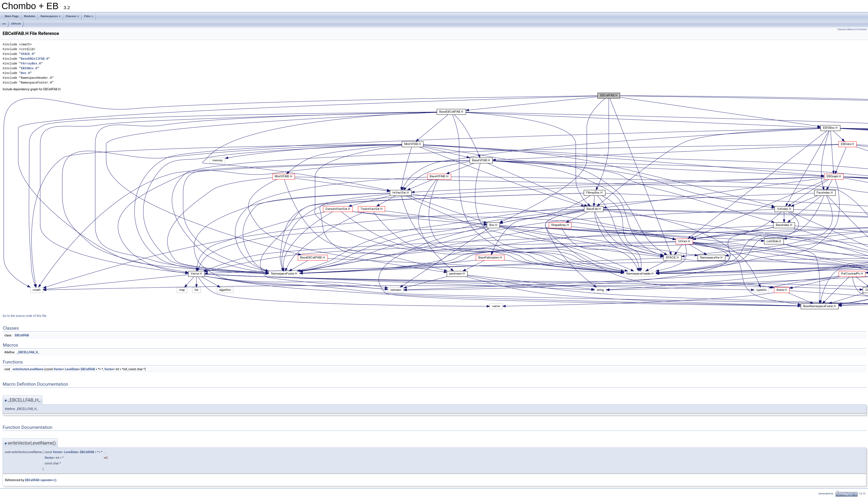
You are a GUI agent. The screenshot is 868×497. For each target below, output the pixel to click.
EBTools (16, 24)
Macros (851, 29)
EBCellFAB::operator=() (41, 480)
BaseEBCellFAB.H (35, 59)
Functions (862, 29)
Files (89, 17)
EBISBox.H (29, 68)
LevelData (72, 369)
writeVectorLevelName (28, 369)
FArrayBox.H (31, 63)
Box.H (25, 73)
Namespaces (51, 17)
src (4, 24)
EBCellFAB (22, 335)
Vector (58, 369)
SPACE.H (27, 54)
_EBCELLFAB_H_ (28, 352)
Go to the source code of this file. (25, 316)
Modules (30, 16)
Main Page (12, 16)
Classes (73, 17)
